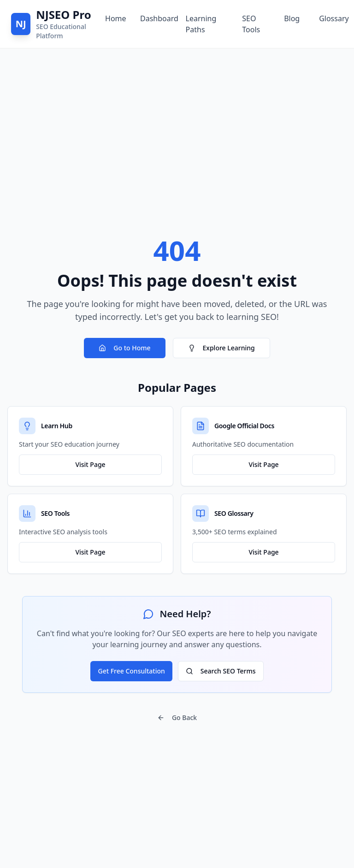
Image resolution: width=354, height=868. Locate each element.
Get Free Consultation (131, 671)
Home (115, 18)
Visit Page (90, 464)
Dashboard (156, 18)
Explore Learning (221, 348)
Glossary (331, 18)
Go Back (177, 717)
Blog (292, 18)
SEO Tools (251, 24)
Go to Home (124, 348)
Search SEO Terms (221, 671)
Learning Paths (201, 24)
